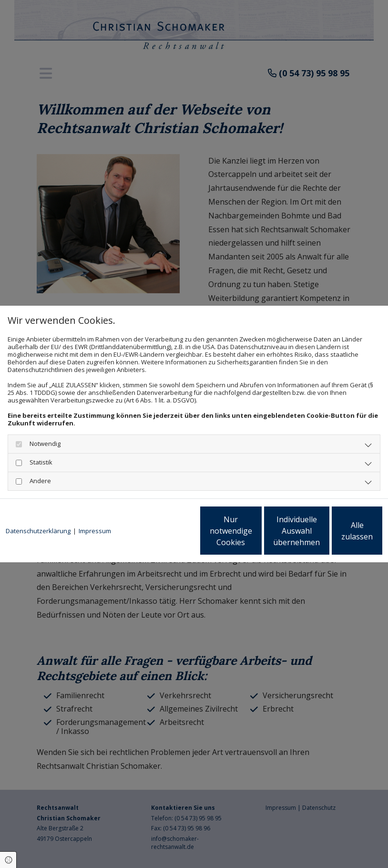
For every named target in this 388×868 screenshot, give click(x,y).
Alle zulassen (338, 535)
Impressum (95, 506)
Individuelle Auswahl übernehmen (248, 535)
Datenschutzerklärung (38, 506)
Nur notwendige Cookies (157, 535)
